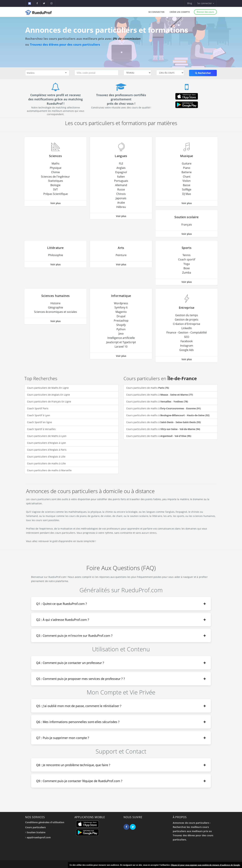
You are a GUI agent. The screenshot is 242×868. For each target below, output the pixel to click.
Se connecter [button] (206, 3)
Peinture (121, 255)
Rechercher (203, 73)
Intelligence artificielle (121, 338)
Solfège (187, 189)
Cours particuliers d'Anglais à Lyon (47, 443)
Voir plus (56, 203)
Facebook (187, 341)
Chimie (55, 172)
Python (121, 329)
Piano (187, 168)
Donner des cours (205, 12)
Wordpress (121, 303)
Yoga (187, 264)
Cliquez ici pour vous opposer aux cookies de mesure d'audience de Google (205, 865)
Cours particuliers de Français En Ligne (49, 402)
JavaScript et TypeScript (121, 342)
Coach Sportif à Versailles (41, 429)
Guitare (187, 163)
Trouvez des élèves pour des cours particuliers (65, 44)
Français (187, 225)
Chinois (121, 194)
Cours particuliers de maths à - (160, 395)
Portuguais (121, 181)
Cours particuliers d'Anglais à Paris (47, 450)
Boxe (187, 268)
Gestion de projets (187, 320)
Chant (187, 177)
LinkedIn (187, 328)
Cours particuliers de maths (148, 388)
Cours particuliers (35, 827)
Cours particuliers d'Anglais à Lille (46, 457)
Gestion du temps (187, 315)
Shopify (121, 325)
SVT (55, 189)
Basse (187, 185)
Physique (56, 168)
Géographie (56, 307)
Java (121, 333)
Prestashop (121, 321)
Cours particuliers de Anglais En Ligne (48, 395)
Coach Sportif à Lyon (39, 415)
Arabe (121, 203)
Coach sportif (187, 259)
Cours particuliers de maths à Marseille (49, 470)
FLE (121, 163)
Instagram (187, 346)
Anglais (121, 168)
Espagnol (121, 172)
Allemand (121, 185)
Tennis (187, 255)
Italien (121, 177)
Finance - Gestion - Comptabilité (187, 332)
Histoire (55, 303)
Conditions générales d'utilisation (45, 822)
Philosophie (56, 255)
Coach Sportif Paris (38, 408)
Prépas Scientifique (56, 194)
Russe (121, 189)
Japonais (121, 198)
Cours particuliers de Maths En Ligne (48, 388)
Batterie (187, 172)
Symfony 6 (121, 307)
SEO (187, 337)
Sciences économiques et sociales (56, 312)
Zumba (187, 273)
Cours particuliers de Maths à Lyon (47, 436)
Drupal (121, 316)
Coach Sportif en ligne (39, 422)
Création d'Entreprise (187, 324)
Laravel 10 (121, 347)
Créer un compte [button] (180, 12)
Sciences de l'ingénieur (55, 177)
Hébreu (121, 207)
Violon (187, 181)
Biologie (55, 185)
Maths (56, 163)
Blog (190, 3)
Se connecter (156, 12)
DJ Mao (187, 194)
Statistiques (56, 181)
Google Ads (187, 350)
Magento (121, 312)
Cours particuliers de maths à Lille (46, 463)
